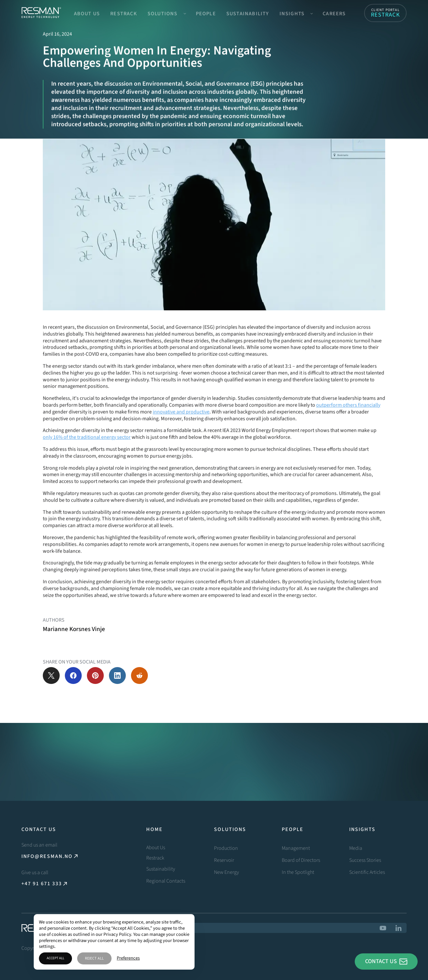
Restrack (124, 14)
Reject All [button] (94, 958)
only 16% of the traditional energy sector (87, 450)
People (206, 14)
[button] (166, 13)
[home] (41, 13)
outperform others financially (348, 418)
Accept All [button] (55, 958)
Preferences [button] (128, 958)
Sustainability (248, 14)
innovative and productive (181, 425)
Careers (334, 14)
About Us (87, 14)
